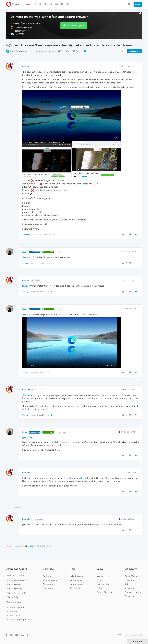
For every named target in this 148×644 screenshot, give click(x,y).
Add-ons (47, 576)
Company (131, 569)
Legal (100, 569)
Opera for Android (16, 607)
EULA (99, 588)
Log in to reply (135, 51)
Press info (129, 580)
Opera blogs (76, 580)
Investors (129, 588)
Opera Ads (48, 588)
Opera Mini (13, 611)
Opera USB (13, 597)
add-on (83, 478)
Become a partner (133, 592)
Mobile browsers (13, 602)
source (71, 87)
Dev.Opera (75, 588)
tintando (26, 66)
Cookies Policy (104, 584)
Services (48, 569)
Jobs (127, 584)
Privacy (100, 580)
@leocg (36, 281)
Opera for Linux (15, 589)
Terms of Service (105, 592)
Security (101, 576)
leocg (25, 252)
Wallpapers (48, 584)
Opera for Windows (18, 51)
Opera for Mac (14, 585)
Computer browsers (15, 576)
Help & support (77, 576)
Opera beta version (17, 593)
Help (73, 569)
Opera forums (76, 584)
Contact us (130, 596)
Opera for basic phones (19, 619)
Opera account (50, 580)
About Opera (131, 576)
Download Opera (76, 25)
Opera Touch (14, 615)
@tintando (61, 252)
